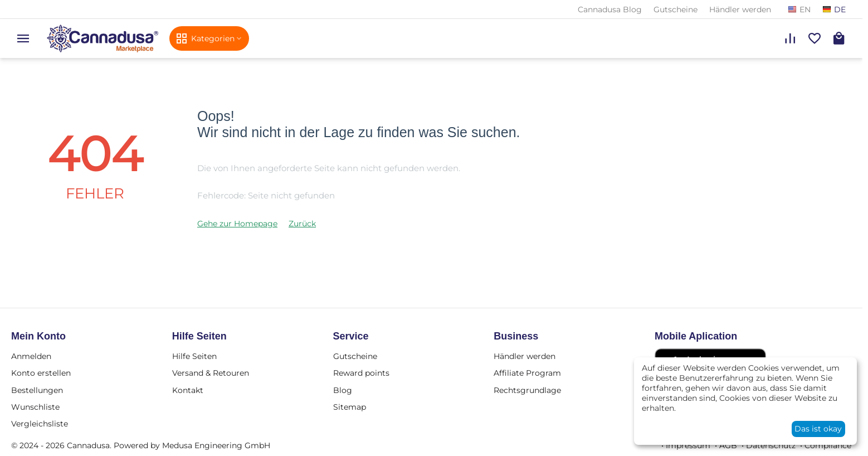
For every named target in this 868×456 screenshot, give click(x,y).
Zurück (302, 224)
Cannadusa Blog (610, 9)
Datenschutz (771, 445)
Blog (343, 390)
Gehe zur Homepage (237, 224)
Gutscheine (676, 9)
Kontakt (188, 390)
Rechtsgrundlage (527, 390)
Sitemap (350, 407)
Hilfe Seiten (194, 356)
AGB (728, 445)
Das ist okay (818, 429)
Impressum (688, 445)
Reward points (361, 373)
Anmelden (31, 356)
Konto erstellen (41, 373)
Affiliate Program (527, 373)
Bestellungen (37, 390)
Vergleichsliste (40, 424)
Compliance (828, 445)
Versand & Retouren (211, 373)
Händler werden (740, 9)
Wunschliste (35, 407)
